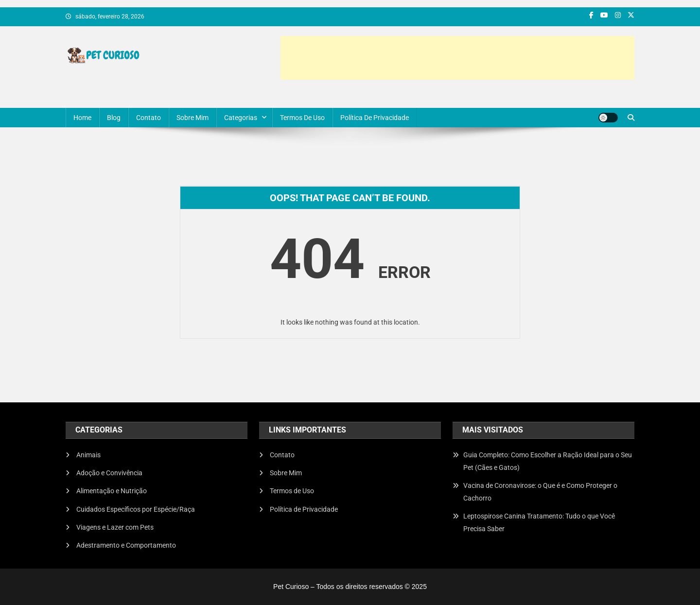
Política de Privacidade (375, 118)
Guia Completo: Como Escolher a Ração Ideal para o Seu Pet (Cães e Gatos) (548, 461)
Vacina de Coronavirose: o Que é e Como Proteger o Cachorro (540, 492)
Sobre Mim (192, 118)
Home (82, 118)
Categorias (241, 118)
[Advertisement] (457, 58)
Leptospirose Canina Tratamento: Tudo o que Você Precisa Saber (539, 522)
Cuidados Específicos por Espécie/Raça (136, 509)
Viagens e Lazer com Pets (115, 527)
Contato (149, 118)
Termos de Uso (302, 118)
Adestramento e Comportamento (126, 545)
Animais (88, 455)
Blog (114, 118)
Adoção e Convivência (109, 473)
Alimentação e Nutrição (112, 491)
